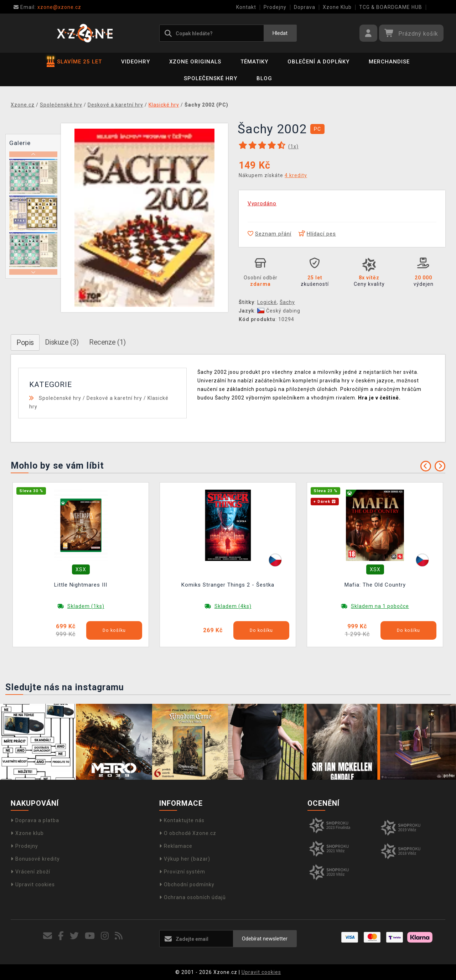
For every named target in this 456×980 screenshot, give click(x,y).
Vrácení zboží (30, 872)
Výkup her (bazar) (185, 859)
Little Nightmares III (81, 585)
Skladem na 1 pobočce (380, 606)
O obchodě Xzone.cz (188, 833)
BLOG (264, 78)
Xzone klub (27, 833)
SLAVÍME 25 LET (74, 62)
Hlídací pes (317, 234)
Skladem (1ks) (86, 606)
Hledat (280, 33)
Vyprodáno (262, 203)
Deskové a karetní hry (114, 398)
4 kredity (296, 175)
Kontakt (246, 7)
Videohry (136, 62)
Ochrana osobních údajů (193, 897)
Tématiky (254, 62)
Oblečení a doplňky (318, 62)
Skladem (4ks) (233, 606)
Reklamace (176, 846)
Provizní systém (182, 872)
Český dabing (279, 311)
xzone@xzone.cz (47, 7)
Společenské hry (211, 78)
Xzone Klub (337, 7)
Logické (267, 302)
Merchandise (389, 62)
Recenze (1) (107, 342)
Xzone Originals (195, 62)
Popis (25, 342)
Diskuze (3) (62, 342)
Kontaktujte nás (182, 820)
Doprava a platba (35, 820)
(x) (293, 146)
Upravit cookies (33, 884)
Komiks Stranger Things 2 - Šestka (228, 585)
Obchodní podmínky (187, 884)
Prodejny (275, 7)
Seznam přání (270, 234)
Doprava (305, 7)
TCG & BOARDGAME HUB (391, 7)
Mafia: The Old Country (375, 585)
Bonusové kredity (35, 859)
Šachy (287, 302)
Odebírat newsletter (265, 939)
